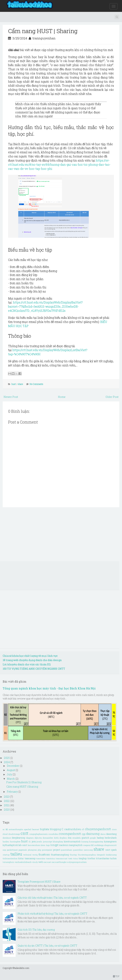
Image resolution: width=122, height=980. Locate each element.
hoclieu (6, 842)
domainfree (48, 838)
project (57, 850)
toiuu (76, 858)
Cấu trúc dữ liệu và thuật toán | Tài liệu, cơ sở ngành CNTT (52, 898)
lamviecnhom (34, 845)
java (34, 841)
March (11, 779)
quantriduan (66, 850)
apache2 (28, 829)
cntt (24, 833)
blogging (55, 829)
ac (4, 829)
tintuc (21, 858)
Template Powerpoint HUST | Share (39, 882)
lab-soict (23, 845)
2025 (7, 758)
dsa (70, 838)
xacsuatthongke (59, 862)
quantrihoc (78, 850)
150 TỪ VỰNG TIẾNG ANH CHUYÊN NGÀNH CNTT (34, 669)
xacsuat (47, 862)
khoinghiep (58, 842)
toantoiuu (51, 858)
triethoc (91, 858)
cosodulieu (53, 834)
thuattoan (44, 854)
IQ (30, 842)
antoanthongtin (16, 829)
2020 (7, 810)
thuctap (73, 855)
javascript (48, 842)
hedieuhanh (111, 838)
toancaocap (30, 858)
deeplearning (18, 838)
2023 (7, 797)
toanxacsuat (62, 858)
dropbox (63, 838)
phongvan (32, 850)
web (41, 862)
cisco (114, 829)
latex (43, 845)
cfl (83, 829)
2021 (7, 805)
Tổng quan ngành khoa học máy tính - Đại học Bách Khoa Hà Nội (49, 688)
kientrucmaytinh (72, 841)
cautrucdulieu (73, 829)
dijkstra (38, 838)
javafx (39, 842)
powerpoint (47, 850)
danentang (111, 834)
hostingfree (15, 842)
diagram (30, 838)
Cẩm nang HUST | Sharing (43, 31)
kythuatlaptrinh (10, 845)
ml (92, 845)
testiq (35, 855)
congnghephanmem (39, 834)
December (13, 766)
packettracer (12, 850)
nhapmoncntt (110, 845)
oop (4, 850)
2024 (7, 762)
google (93, 838)
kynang (85, 842)
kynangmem (110, 841)
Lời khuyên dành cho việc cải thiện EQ (27, 664)
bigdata (44, 829)
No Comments (36, 384)
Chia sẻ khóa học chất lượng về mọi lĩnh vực (30, 656)
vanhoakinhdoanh (23, 862)
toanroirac (41, 858)
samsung (88, 850)
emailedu (77, 838)
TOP (116, 976)
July (10, 774)
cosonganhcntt (70, 834)
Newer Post (11, 397)
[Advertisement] (61, 536)
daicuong (93, 834)
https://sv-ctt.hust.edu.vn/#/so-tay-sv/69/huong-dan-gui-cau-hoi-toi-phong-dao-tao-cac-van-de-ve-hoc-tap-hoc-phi (59, 165)
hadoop (100, 838)
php (39, 850)
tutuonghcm (8, 862)
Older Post (112, 397)
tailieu (16, 854)
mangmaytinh (76, 845)
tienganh (101, 855)
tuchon (113, 858)
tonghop (83, 858)
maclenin (64, 845)
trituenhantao (103, 858)
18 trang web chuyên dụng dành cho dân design (32, 660)
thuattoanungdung (60, 855)
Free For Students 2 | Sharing (24, 782)
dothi (56, 838)
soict (108, 850)
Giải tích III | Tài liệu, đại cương (36, 930)
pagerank (23, 850)
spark (114, 850)
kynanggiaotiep (96, 842)
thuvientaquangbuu (87, 855)
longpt (54, 845)
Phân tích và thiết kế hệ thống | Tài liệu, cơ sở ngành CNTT (52, 914)
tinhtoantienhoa (10, 858)
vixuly (35, 862)
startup (6, 855)
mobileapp (99, 845)
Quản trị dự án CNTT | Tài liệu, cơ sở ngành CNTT (47, 946)
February (13, 792)
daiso (103, 834)
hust (14, 384)
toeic (70, 858)
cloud (5, 834)
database (7, 838)
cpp (84, 834)
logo (48, 845)
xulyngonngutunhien (77, 862)
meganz (87, 845)
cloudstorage (14, 834)
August (11, 770)
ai (7, 829)
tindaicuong (111, 855)
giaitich (85, 838)
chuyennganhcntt (98, 829)
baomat (36, 829)
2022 (7, 801)
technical (27, 855)
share (20, 384)
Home (62, 397)
